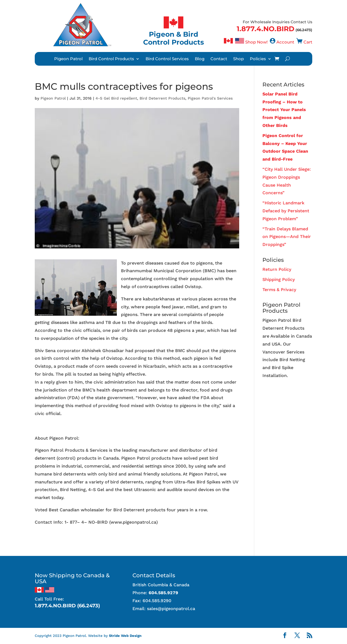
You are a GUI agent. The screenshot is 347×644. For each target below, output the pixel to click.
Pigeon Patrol (68, 59)
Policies (258, 59)
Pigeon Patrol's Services (210, 98)
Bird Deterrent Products (162, 98)
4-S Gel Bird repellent (116, 98)
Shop (238, 59)
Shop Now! (256, 42)
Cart (308, 42)
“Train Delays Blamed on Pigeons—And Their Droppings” (287, 237)
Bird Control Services (167, 59)
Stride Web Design (125, 636)
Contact (219, 59)
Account (285, 42)
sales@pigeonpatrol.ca (171, 609)
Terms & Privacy (279, 290)
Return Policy (277, 269)
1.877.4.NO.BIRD (266, 29)
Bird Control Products (111, 59)
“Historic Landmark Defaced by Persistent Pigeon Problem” (286, 211)
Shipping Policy (279, 279)
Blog (200, 59)
